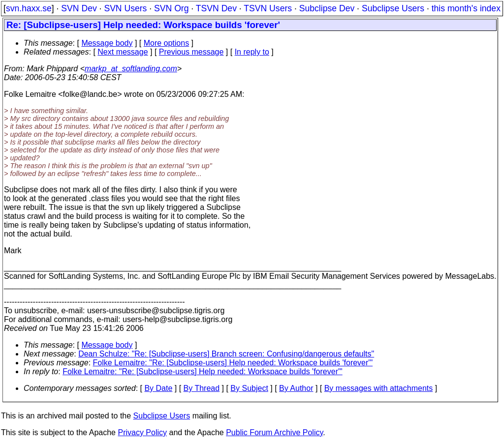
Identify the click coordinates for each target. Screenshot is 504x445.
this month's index (466, 8)
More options (167, 43)
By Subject (249, 388)
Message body (107, 43)
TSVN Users (268, 8)
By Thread (202, 388)
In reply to (252, 52)
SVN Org (171, 8)
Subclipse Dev (327, 8)
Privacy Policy (142, 432)
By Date (158, 388)
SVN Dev (79, 8)
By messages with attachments (379, 388)
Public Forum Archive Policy (274, 432)
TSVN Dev (216, 8)
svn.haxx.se (29, 8)
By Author (296, 388)
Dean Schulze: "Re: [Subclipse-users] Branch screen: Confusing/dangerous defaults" (226, 354)
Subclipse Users (393, 8)
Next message (123, 52)
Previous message (191, 52)
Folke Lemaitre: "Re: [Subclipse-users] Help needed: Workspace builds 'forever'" (233, 363)
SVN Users (125, 8)
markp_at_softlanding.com (131, 69)
